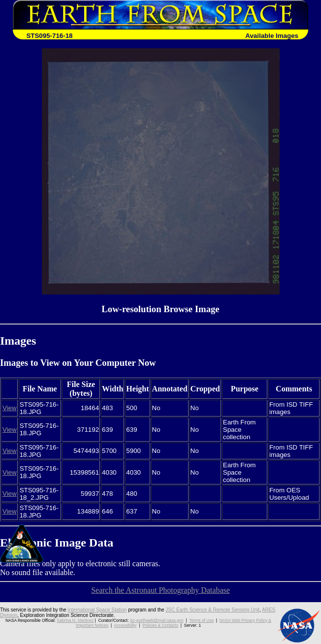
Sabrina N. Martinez (75, 620)
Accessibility (125, 625)
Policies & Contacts (160, 625)
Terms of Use (201, 620)
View (10, 408)
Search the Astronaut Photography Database (160, 590)
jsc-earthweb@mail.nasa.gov (157, 620)
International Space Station (97, 610)
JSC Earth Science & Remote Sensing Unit (212, 610)
